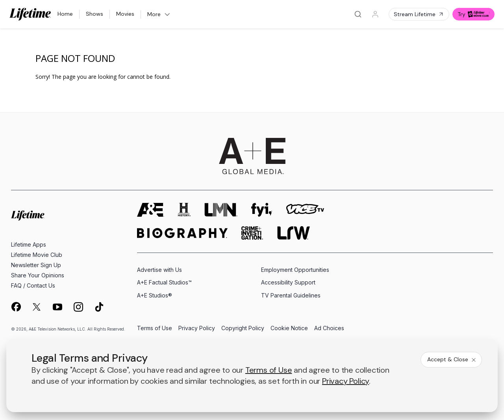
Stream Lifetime (419, 14)
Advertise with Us (159, 270)
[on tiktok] (99, 307)
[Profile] (375, 14)
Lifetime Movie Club (37, 255)
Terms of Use (155, 328)
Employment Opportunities (295, 270)
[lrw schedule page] (294, 233)
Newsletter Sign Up (36, 265)
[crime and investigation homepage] (252, 233)
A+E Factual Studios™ (164, 282)
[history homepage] (184, 210)
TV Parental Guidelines (291, 295)
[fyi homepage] (262, 210)
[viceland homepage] (305, 210)
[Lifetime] (30, 14)
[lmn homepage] (221, 210)
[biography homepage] (182, 233)
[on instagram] (78, 307)
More (159, 14)
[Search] (358, 14)
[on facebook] (16, 307)
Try (473, 14)
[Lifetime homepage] (28, 216)
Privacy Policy (197, 328)
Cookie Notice (289, 328)
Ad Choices (329, 328)
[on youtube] (57, 307)
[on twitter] (37, 307)
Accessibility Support (288, 282)
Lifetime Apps (29, 244)
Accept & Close (452, 359)
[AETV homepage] (151, 210)
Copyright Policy (243, 328)
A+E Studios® (155, 295)
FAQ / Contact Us (33, 285)
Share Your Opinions (38, 275)
